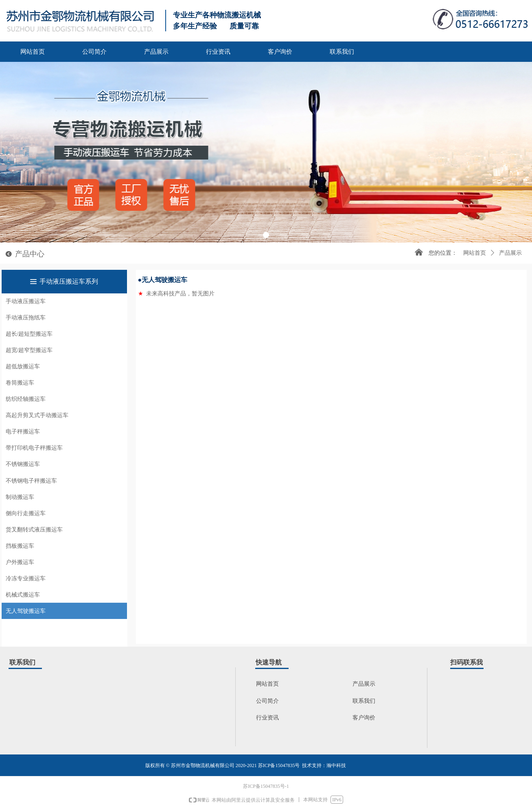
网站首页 (475, 253)
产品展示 (510, 253)
